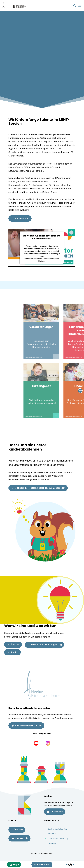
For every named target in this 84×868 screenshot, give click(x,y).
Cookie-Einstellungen (57, 829)
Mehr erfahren (20, 218)
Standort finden (42, 865)
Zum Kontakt (20, 838)
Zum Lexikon (55, 812)
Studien (13, 652)
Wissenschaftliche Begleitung (45, 645)
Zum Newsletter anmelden (27, 725)
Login (14, 865)
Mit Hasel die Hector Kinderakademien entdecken (38, 488)
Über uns (13, 645)
